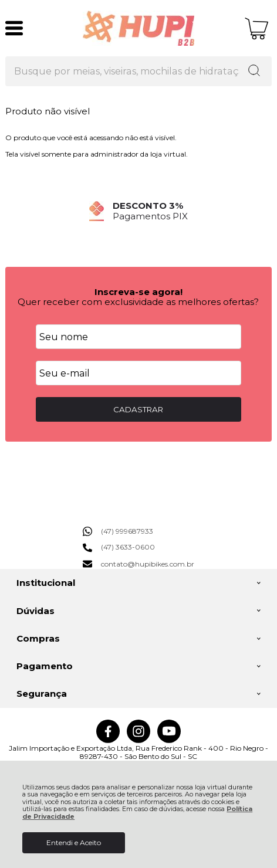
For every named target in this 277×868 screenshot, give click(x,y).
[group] (138, 211)
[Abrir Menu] (14, 28)
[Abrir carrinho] (257, 28)
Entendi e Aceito (74, 842)
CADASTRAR (138, 409)
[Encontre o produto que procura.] (254, 72)
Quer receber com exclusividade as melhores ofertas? (138, 302)
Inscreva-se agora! (138, 292)
